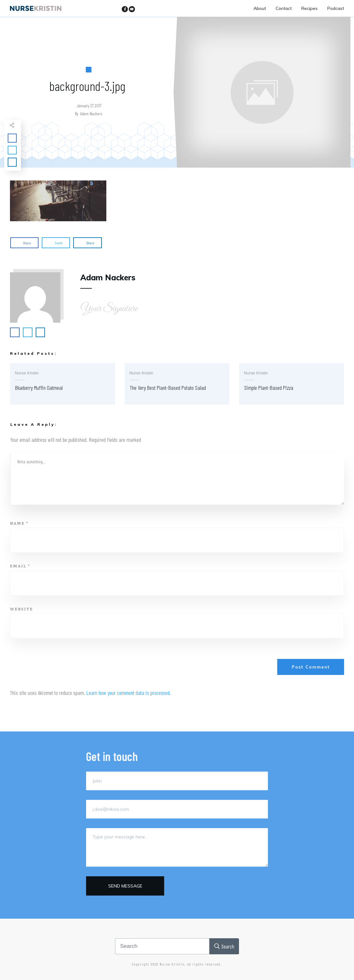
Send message (125, 886)
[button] (58, 201)
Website (22, 609)
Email (20, 566)
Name (19, 523)
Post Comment (311, 667)
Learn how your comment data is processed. (129, 693)
